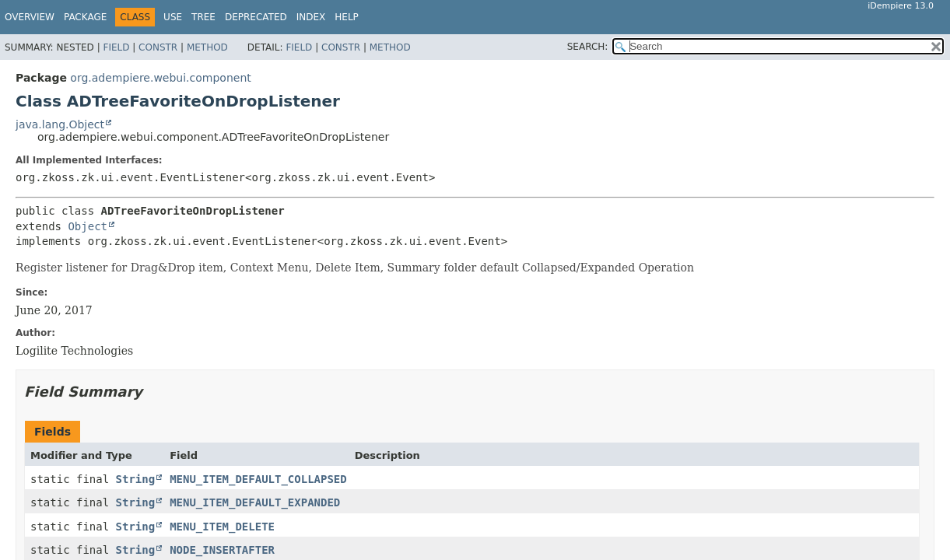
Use (173, 17)
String (136, 479)
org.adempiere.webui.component (160, 78)
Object (88, 226)
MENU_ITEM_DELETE (222, 527)
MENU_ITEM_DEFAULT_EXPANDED (255, 502)
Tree (203, 17)
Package (85, 17)
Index (311, 17)
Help (347, 17)
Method (207, 47)
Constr (158, 47)
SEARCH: (588, 47)
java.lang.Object (60, 124)
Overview (30, 17)
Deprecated (256, 17)
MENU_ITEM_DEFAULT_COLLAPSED (258, 479)
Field (116, 47)
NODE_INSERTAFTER (222, 550)
